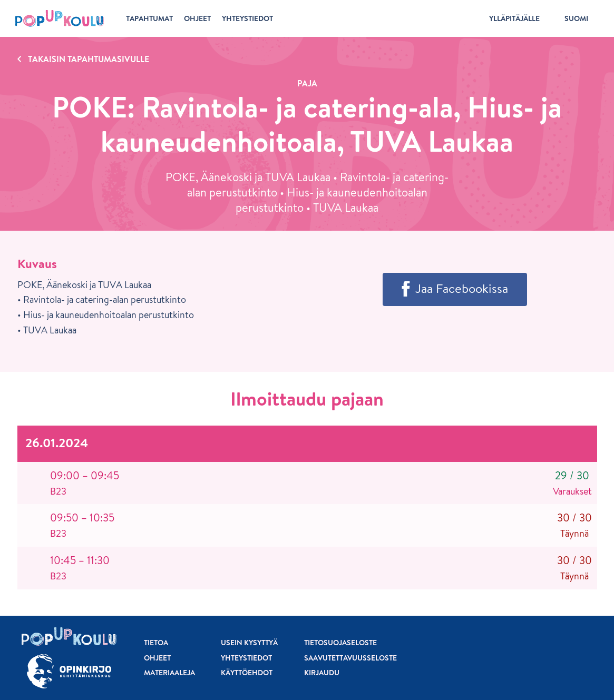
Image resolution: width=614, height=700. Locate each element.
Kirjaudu (322, 673)
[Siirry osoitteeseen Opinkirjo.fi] (69, 671)
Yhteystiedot (246, 658)
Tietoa (156, 643)
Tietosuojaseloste (340, 643)
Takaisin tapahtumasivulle (89, 59)
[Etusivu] (60, 18)
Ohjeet (157, 658)
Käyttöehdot (247, 673)
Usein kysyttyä (249, 643)
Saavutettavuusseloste (350, 658)
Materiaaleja (169, 673)
